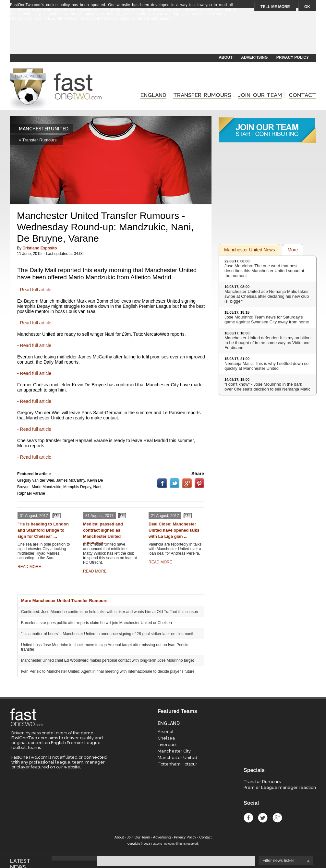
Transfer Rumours (262, 782)
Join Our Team (138, 837)
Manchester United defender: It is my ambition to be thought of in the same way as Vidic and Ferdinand (267, 343)
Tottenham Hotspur (177, 764)
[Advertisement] (163, 38)
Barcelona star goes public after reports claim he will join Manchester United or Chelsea (97, 623)
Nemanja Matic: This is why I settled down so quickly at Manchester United (266, 366)
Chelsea (166, 738)
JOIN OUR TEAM (260, 95)
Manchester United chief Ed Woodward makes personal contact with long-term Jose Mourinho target (108, 660)
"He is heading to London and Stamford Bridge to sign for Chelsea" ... (43, 530)
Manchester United (177, 758)
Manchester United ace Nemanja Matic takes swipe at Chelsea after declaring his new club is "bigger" (267, 296)
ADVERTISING (254, 57)
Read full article (36, 290)
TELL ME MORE (275, 7)
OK (307, 7)
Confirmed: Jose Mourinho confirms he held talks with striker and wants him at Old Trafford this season (109, 612)
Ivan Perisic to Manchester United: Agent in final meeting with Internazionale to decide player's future (108, 671)
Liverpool (167, 745)
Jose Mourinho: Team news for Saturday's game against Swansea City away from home (267, 319)
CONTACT (302, 95)
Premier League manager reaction (280, 787)
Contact (205, 837)
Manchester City (174, 751)
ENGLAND (153, 95)
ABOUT (226, 57)
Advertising (162, 837)
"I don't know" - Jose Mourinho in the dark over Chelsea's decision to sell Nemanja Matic (267, 387)
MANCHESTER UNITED (44, 129)
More (293, 250)
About (119, 837)
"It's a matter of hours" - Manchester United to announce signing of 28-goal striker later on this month (108, 634)
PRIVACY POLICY (293, 57)
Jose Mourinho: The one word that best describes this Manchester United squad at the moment (264, 271)
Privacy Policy (185, 837)
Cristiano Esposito (40, 248)
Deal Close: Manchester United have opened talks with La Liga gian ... (174, 530)
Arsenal (166, 732)
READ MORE (29, 567)
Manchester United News (249, 250)
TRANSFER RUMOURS (202, 95)
